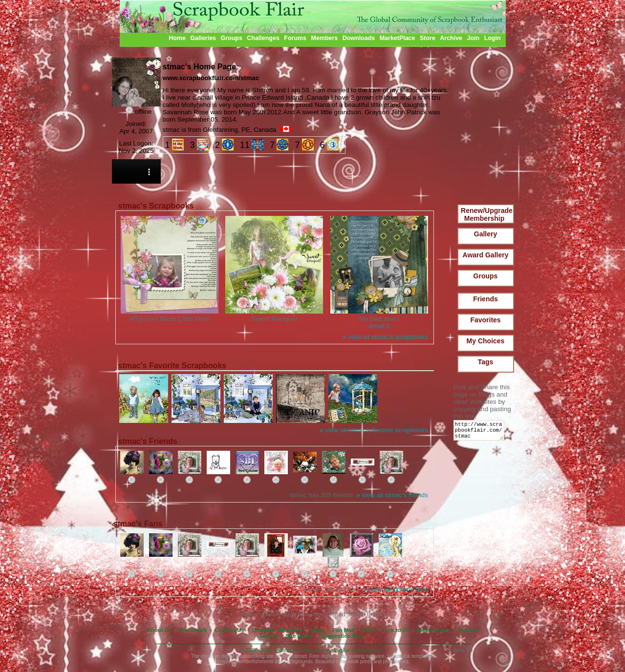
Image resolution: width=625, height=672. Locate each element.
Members (325, 38)
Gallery (485, 234)
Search (268, 636)
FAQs (317, 630)
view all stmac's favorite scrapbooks (374, 430)
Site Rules (299, 636)
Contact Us (230, 630)
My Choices (486, 341)
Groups (231, 38)
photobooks (396, 661)
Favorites (485, 320)
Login (493, 38)
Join (474, 38)
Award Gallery (486, 255)
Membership (434, 630)
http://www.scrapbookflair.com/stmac (481, 432)
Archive (451, 38)
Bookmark (194, 630)
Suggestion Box (342, 636)
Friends (485, 299)
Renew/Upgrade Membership (487, 214)
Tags (486, 362)
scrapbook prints (354, 661)
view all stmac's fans (396, 589)
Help (369, 630)
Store (428, 38)
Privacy (468, 630)
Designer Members (277, 630)
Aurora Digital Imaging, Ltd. (350, 650)
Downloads (359, 38)
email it (379, 326)
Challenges (263, 38)
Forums (295, 38)
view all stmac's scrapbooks (385, 337)
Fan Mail (344, 630)
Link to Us (396, 630)
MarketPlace (398, 38)
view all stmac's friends (392, 495)
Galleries (203, 38)
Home (177, 38)
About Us (160, 630)
